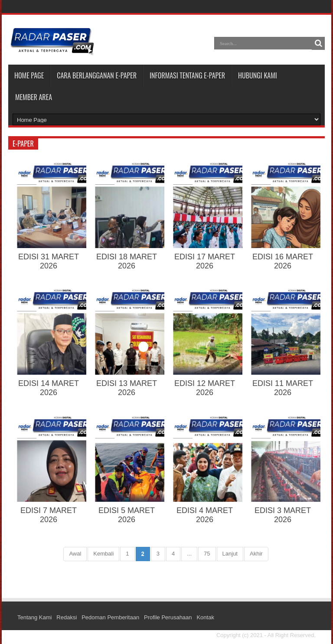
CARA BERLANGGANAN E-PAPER (97, 75)
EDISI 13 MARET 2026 (127, 388)
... (189, 554)
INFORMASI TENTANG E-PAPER (187, 75)
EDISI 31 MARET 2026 (49, 261)
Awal (75, 554)
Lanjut (230, 554)
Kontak (205, 617)
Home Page (29, 75)
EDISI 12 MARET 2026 (205, 388)
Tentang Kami (35, 617)
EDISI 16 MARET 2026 (283, 261)
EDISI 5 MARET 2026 (127, 515)
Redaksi (67, 617)
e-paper (23, 144)
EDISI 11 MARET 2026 (283, 388)
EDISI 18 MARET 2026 (127, 261)
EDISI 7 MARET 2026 (49, 515)
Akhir (256, 554)
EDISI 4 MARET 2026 (205, 515)
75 (207, 554)
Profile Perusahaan (168, 617)
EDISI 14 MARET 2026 (49, 388)
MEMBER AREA (34, 97)
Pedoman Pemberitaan (110, 617)
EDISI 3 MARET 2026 (283, 515)
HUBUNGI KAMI (258, 75)
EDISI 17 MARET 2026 (205, 261)
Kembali (103, 554)
